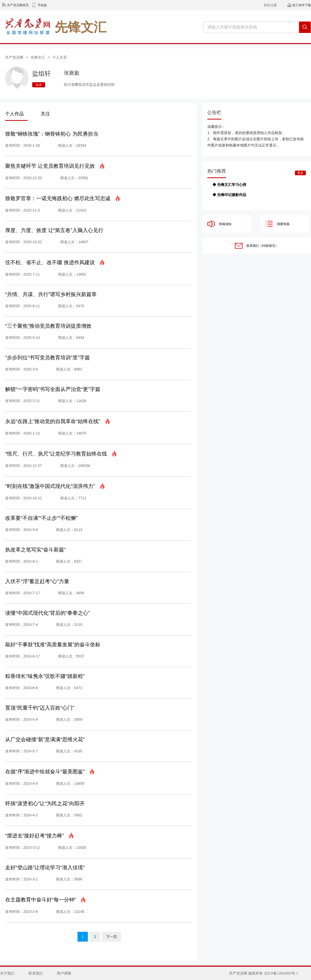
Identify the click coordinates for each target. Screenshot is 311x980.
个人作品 (15, 114)
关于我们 (7, 973)
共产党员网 (14, 57)
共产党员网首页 (18, 5)
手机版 (42, 5)
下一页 (111, 937)
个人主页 (60, 57)
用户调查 (64, 973)
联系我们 (36, 973)
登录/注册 (270, 5)
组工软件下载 (302, 5)
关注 (45, 114)
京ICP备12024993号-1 (281, 973)
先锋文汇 (38, 57)
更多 (300, 173)
